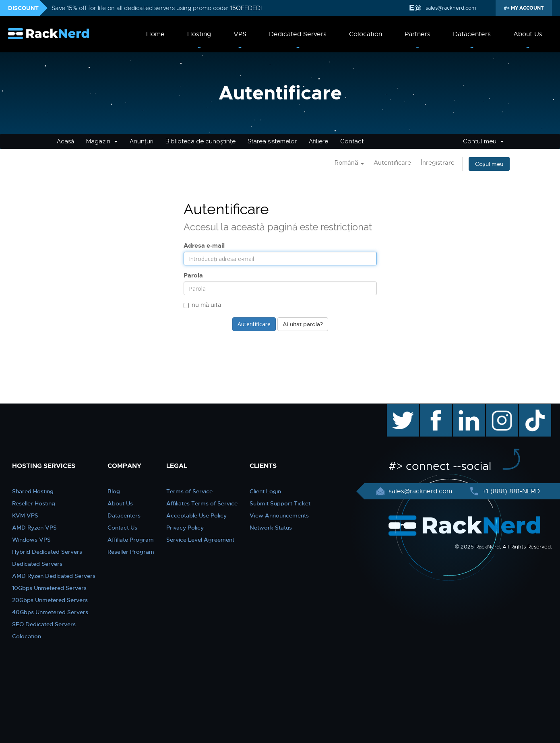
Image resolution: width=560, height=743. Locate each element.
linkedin (465, 408)
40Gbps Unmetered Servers (50, 612)
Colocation (366, 34)
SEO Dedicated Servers (44, 624)
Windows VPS (31, 540)
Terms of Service (189, 491)
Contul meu (483, 141)
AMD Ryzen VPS (34, 528)
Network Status (271, 528)
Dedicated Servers (298, 34)
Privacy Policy (185, 528)
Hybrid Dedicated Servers (47, 552)
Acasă (65, 141)
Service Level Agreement (200, 540)
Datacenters (472, 34)
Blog (114, 491)
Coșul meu (489, 164)
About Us (528, 34)
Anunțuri (142, 141)
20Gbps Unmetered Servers (50, 600)
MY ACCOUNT (527, 8)
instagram (501, 408)
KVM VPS (25, 515)
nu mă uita (203, 305)
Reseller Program (131, 552)
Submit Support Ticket (280, 503)
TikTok (529, 408)
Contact (352, 141)
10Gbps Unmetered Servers (49, 588)
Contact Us (122, 528)
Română (349, 163)
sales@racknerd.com (451, 8)
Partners (417, 34)
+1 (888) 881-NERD (510, 491)
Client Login (265, 491)
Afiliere (318, 141)
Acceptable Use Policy (196, 515)
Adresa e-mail (204, 246)
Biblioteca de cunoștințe (200, 141)
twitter (397, 408)
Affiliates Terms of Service (202, 503)
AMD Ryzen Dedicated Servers (54, 576)
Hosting (199, 34)
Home (155, 34)
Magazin (102, 141)
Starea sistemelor (272, 141)
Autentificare (392, 163)
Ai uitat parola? (303, 324)
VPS (240, 34)
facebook (435, 408)
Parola (193, 275)
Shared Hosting (33, 491)
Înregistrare (438, 163)
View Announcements (279, 515)
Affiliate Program (131, 540)
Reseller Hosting (34, 503)
